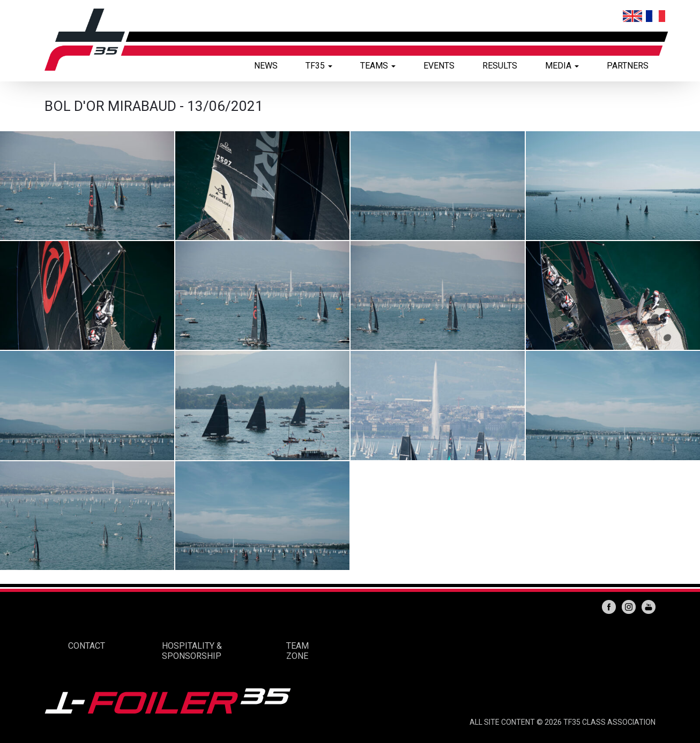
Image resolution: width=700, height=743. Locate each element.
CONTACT (87, 646)
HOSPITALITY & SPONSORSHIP (192, 651)
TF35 (319, 66)
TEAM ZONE (297, 651)
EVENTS (439, 66)
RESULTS (500, 66)
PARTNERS (628, 66)
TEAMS (378, 66)
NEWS (266, 66)
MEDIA (562, 66)
